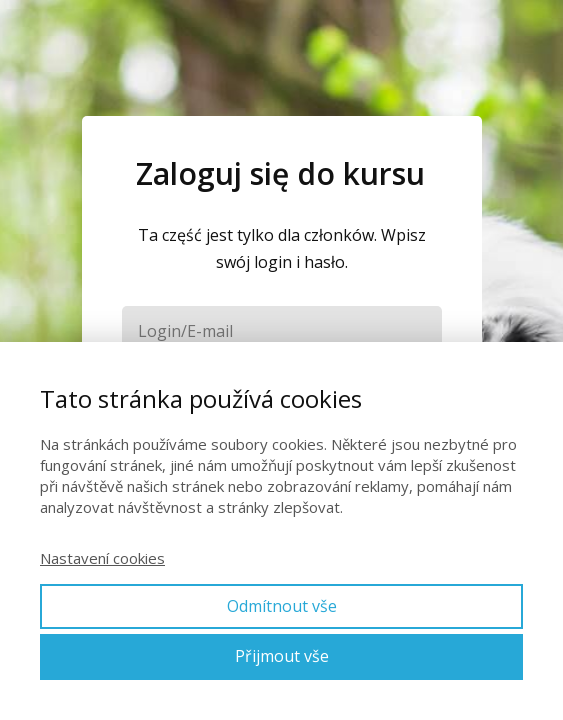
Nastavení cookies (102, 558)
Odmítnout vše (282, 606)
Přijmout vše (282, 656)
